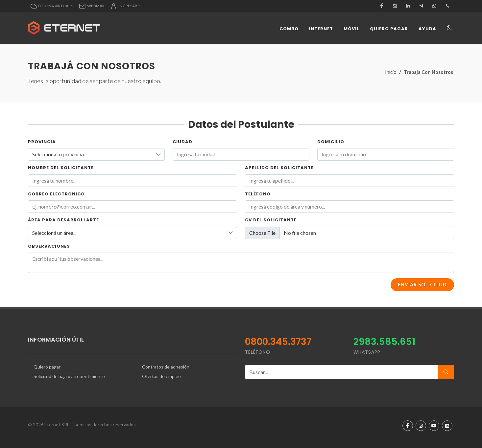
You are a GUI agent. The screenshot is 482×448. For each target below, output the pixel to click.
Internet (321, 29)
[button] (52, 6)
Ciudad (182, 142)
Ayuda (427, 29)
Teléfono (258, 194)
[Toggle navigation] (449, 28)
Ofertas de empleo (161, 376)
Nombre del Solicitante (61, 168)
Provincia (42, 142)
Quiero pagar (389, 29)
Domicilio (331, 142)
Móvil (351, 29)
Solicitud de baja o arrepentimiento (69, 376)
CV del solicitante (271, 220)
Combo (289, 29)
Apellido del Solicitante (279, 168)
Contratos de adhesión (166, 367)
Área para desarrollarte (63, 220)
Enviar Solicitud (422, 285)
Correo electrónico (56, 194)
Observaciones (49, 246)
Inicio (391, 72)
